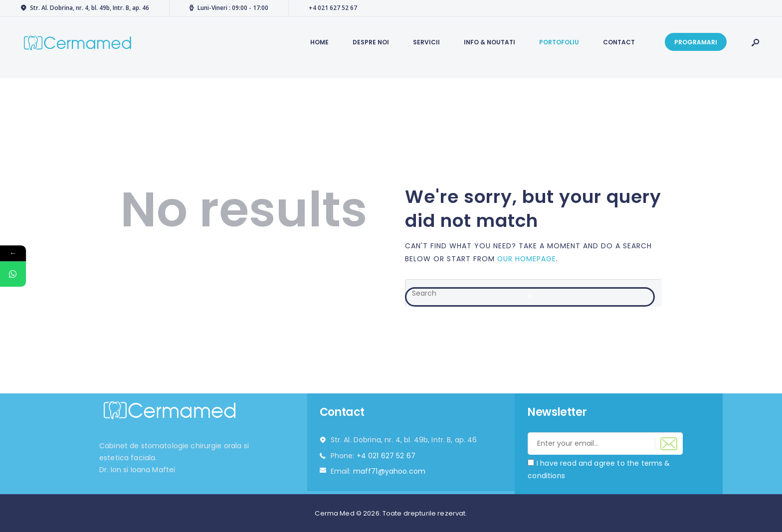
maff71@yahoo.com (389, 471)
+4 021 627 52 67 (386, 456)
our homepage (527, 258)
